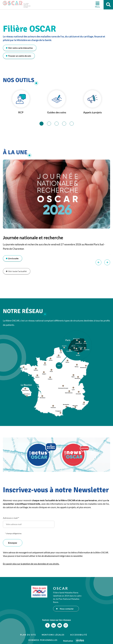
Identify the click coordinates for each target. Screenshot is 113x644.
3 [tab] (59, 124)
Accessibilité (79, 635)
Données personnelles (43, 640)
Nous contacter (67, 609)
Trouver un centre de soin (20, 56)
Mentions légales (53, 635)
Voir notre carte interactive (20, 48)
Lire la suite (13, 258)
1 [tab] (43, 124)
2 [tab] (51, 124)
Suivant (107, 262)
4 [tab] (66, 124)
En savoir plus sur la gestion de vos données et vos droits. (31, 564)
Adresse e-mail (11, 518)
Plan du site (28, 635)
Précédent (98, 262)
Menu (97, 7)
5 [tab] (74, 124)
